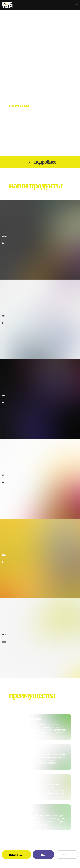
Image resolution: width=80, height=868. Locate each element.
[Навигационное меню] (76, 5)
